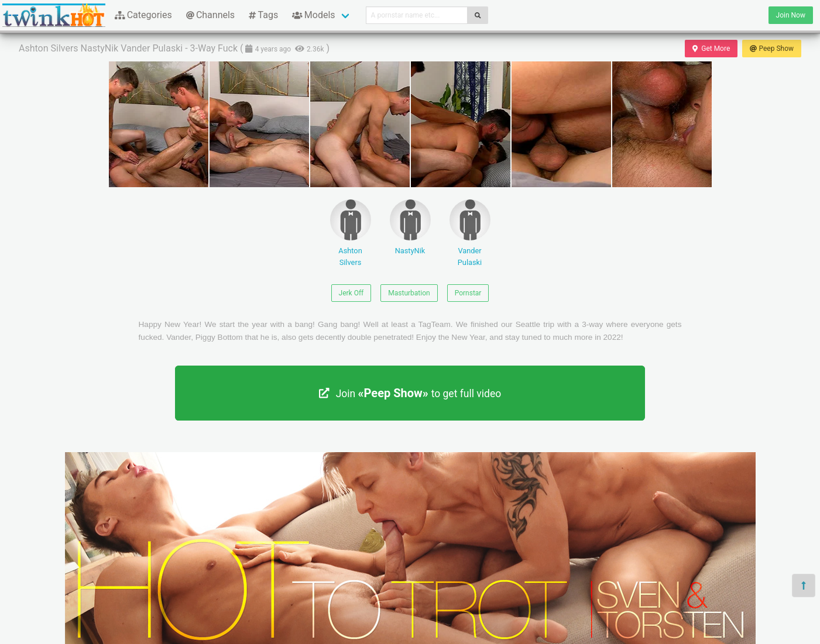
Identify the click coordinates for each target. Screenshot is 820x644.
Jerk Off (351, 293)
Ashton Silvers (351, 233)
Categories (143, 15)
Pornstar (468, 293)
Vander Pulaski (470, 233)
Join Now (791, 15)
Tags (263, 15)
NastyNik (410, 227)
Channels (210, 15)
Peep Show (772, 49)
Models (313, 15)
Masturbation (409, 293)
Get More (711, 49)
